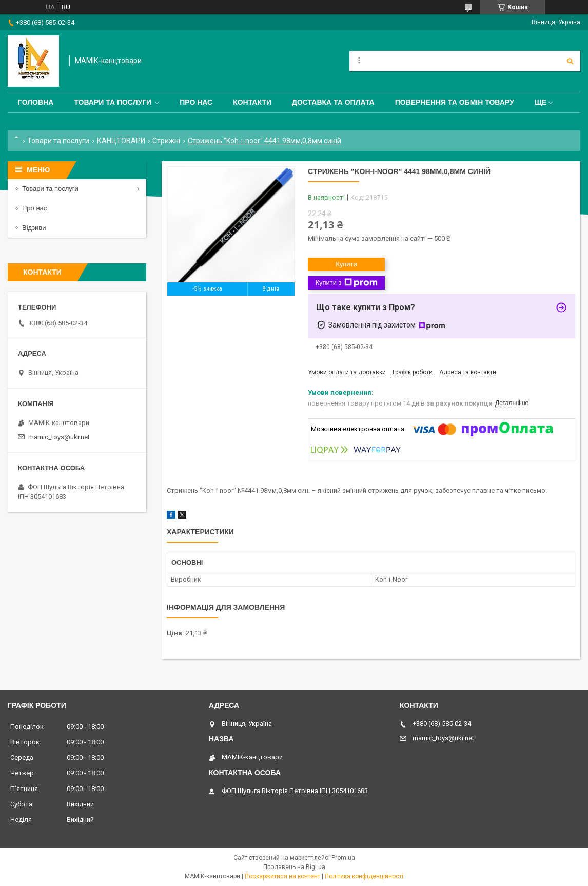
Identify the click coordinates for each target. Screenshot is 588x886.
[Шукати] (570, 61)
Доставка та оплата (333, 102)
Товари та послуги (113, 102)
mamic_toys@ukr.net (59, 437)
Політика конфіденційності (364, 876)
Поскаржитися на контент (282, 876)
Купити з (346, 283)
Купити (346, 264)
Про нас (196, 102)
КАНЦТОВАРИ (121, 141)
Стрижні (166, 141)
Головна (36, 102)
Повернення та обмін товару (455, 102)
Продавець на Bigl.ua (294, 867)
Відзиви (34, 228)
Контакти (252, 102)
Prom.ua (343, 858)
